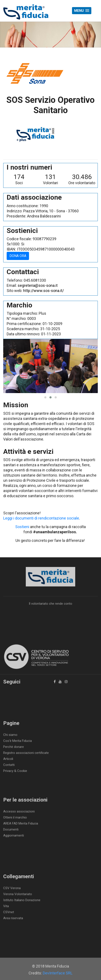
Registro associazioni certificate (26, 754)
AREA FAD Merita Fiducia (21, 825)
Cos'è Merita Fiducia (18, 742)
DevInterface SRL (58, 973)
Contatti (9, 766)
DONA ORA (18, 256)
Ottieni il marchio (15, 819)
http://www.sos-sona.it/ (44, 291)
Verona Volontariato (18, 895)
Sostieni (22, 527)
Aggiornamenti (14, 837)
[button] (82, 11)
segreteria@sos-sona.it (38, 285)
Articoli (8, 760)
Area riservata (13, 919)
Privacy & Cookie (15, 772)
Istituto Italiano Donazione (22, 901)
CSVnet (9, 913)
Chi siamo (10, 736)
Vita (6, 907)
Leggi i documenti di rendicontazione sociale (41, 518)
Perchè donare (14, 748)
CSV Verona (12, 889)
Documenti (11, 831)
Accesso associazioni (19, 813)
